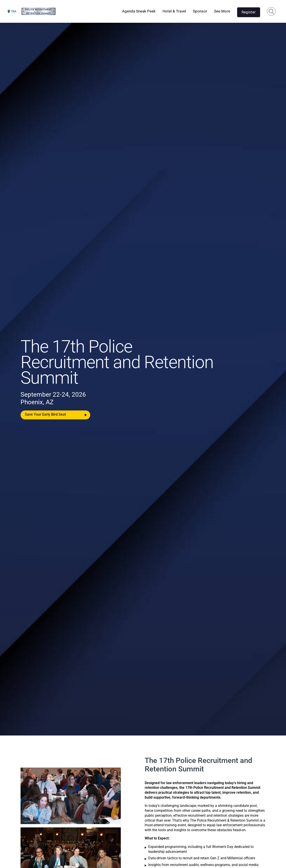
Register (249, 12)
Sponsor (200, 11)
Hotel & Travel (174, 11)
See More (222, 11)
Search (271, 11)
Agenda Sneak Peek (139, 11)
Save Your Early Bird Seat (45, 414)
